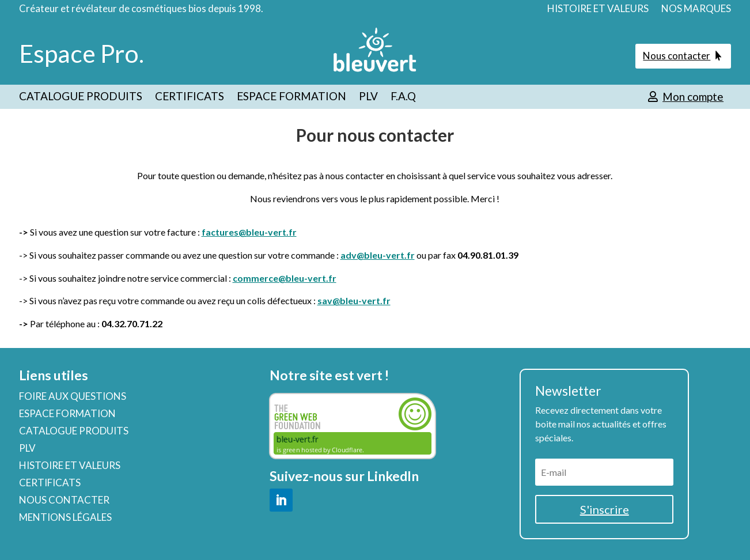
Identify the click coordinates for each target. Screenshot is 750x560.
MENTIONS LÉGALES (65, 518)
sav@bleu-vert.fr (354, 300)
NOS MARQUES (696, 10)
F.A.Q (403, 97)
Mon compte (693, 97)
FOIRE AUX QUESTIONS (73, 397)
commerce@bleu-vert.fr (285, 278)
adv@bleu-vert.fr (378, 255)
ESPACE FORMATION (291, 97)
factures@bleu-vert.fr (249, 232)
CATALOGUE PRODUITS (81, 97)
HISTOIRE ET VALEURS (598, 10)
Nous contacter (677, 56)
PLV (368, 97)
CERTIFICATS (190, 97)
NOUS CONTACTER (64, 501)
